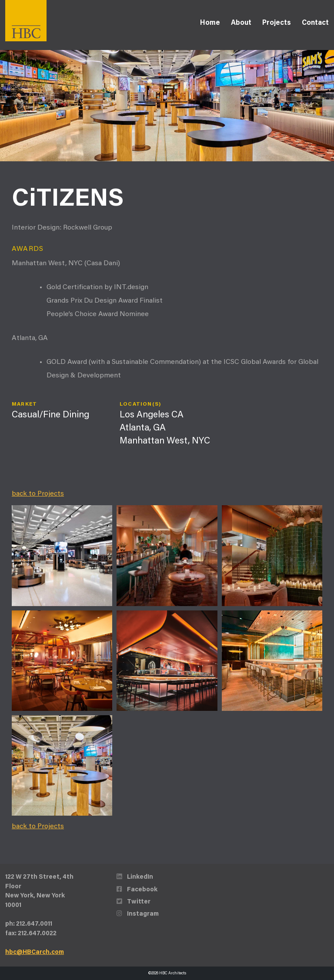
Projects (277, 23)
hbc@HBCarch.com (35, 952)
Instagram (138, 914)
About (241, 23)
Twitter (134, 902)
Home (210, 23)
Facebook (137, 890)
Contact (315, 23)
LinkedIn (135, 877)
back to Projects (38, 494)
